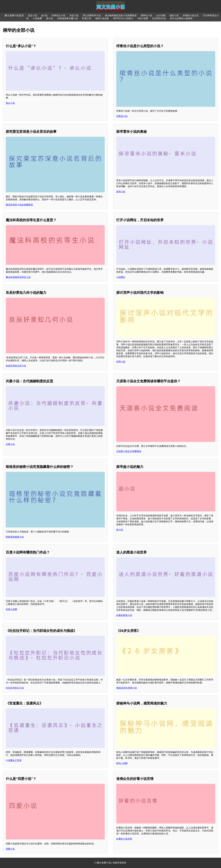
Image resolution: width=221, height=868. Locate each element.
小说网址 (121, 277)
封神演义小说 (58, 15)
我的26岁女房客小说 (127, 688)
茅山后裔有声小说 (92, 15)
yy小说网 (161, 15)
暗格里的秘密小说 (15, 537)
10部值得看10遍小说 (68, 18)
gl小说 (44, 15)
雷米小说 (121, 192)
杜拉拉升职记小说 (15, 688)
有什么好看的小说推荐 (181, 18)
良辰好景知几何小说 (16, 366)
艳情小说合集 (102, 18)
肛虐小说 (87, 18)
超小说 (120, 530)
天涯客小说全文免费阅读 (129, 451)
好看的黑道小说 (124, 615)
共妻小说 (10, 444)
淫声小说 (121, 362)
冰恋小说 (74, 15)
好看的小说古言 (191, 15)
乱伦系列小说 (159, 18)
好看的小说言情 (124, 839)
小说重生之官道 (14, 760)
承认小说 (10, 103)
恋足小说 (33, 15)
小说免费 (37, 18)
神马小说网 (122, 763)
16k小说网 (143, 18)
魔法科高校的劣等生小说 (18, 277)
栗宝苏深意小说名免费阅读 (19, 205)
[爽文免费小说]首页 (14, 15)
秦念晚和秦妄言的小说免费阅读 (121, 15)
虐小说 (49, 18)
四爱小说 (10, 849)
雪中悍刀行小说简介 (123, 18)
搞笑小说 (174, 15)
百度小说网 (11, 609)
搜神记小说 (146, 15)
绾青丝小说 (122, 116)
